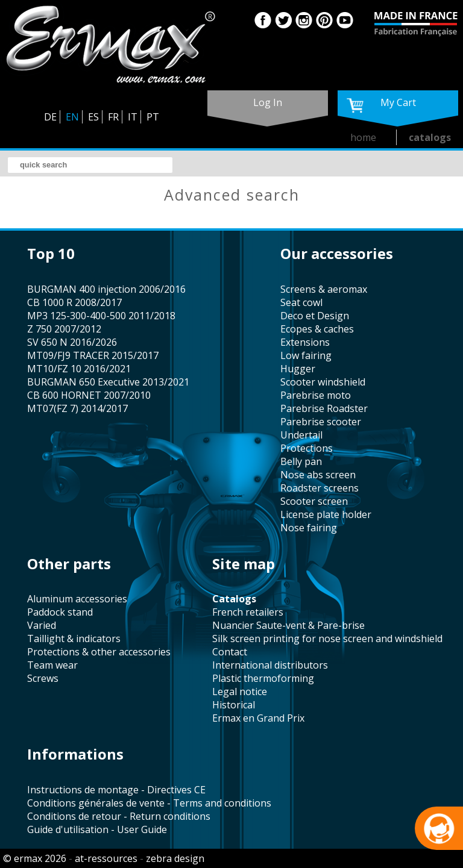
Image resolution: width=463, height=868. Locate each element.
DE (50, 117)
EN (72, 117)
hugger (298, 369)
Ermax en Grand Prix (258, 718)
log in (268, 102)
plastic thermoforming (263, 678)
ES (93, 117)
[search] (90, 165)
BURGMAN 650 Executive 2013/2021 (108, 382)
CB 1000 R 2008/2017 (74, 302)
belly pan (301, 461)
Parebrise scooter (321, 422)
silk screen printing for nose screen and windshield (327, 639)
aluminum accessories (77, 599)
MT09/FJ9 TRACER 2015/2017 (93, 355)
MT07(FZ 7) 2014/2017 (77, 408)
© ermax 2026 (35, 858)
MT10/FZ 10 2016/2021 (79, 369)
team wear (52, 665)
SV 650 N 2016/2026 (72, 342)
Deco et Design (315, 316)
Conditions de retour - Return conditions (119, 816)
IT (133, 117)
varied (42, 625)
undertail (301, 435)
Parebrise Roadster (324, 408)
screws (43, 678)
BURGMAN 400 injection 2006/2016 (106, 289)
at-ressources (106, 858)
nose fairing (309, 528)
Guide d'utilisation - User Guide (97, 829)
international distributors (270, 665)
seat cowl (301, 302)
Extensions (305, 342)
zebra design (175, 858)
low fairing (306, 355)
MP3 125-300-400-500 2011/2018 (101, 316)
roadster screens (320, 488)
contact (230, 652)
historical (234, 705)
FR (113, 117)
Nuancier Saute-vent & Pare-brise (288, 625)
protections (307, 448)
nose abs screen (318, 475)
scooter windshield (323, 382)
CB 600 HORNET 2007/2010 (89, 395)
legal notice (240, 692)
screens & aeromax (324, 289)
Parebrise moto (316, 395)
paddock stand (60, 612)
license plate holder (326, 514)
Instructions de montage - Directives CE (116, 790)
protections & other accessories (99, 652)
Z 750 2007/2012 (64, 329)
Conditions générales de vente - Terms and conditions (149, 803)
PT (153, 117)
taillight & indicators (74, 639)
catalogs (430, 137)
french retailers (248, 612)
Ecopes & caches (317, 329)
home (363, 137)
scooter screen (314, 501)
